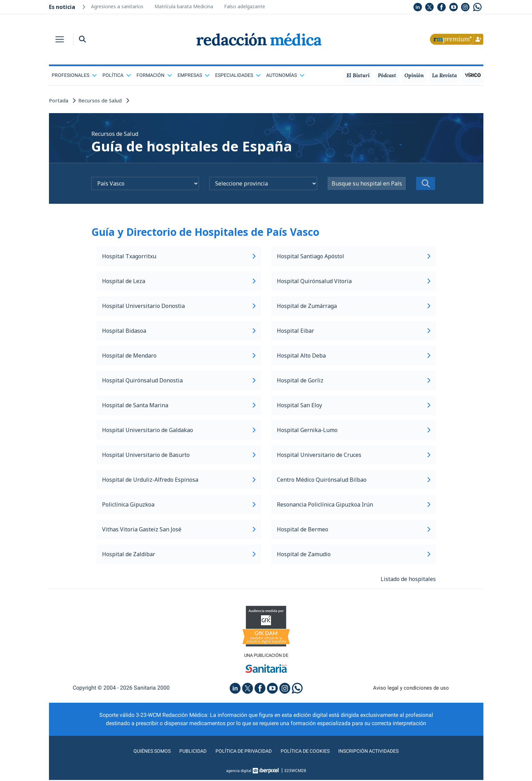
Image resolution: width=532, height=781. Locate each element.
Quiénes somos (143, 752)
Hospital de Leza (179, 281)
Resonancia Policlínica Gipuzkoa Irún (354, 504)
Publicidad (187, 752)
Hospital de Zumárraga (354, 306)
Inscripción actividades (376, 752)
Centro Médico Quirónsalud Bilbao (354, 480)
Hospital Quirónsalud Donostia (179, 380)
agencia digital (239, 772)
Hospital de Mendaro (179, 356)
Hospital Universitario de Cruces (354, 455)
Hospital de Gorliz (354, 380)
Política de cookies (307, 752)
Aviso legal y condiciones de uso (411, 689)
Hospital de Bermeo (354, 529)
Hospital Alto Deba (354, 356)
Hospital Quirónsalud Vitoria (354, 281)
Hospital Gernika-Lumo (354, 430)
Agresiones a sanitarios (117, 6)
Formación (154, 75)
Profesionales (74, 75)
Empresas (194, 75)
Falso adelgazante (245, 6)
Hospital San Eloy (354, 405)
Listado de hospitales (408, 579)
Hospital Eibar (354, 331)
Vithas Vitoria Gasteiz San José (179, 529)
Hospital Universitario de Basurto (179, 455)
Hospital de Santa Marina (179, 405)
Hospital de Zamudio (354, 554)
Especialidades (238, 75)
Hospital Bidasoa (179, 331)
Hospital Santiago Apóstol (354, 256)
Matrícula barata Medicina (184, 6)
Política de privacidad (241, 752)
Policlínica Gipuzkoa (179, 504)
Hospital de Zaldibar (179, 554)
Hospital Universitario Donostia (179, 306)
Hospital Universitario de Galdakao (179, 430)
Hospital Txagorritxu (179, 256)
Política (117, 75)
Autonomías (285, 75)
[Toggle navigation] (60, 39)
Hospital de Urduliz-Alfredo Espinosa (179, 480)
